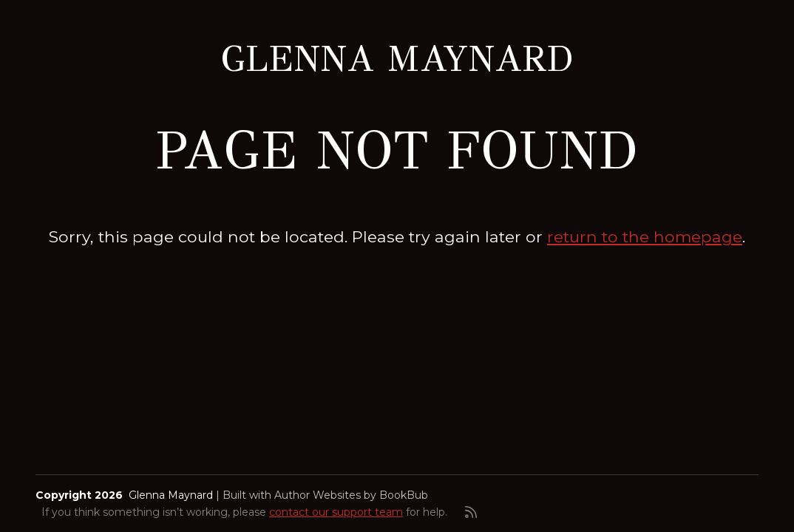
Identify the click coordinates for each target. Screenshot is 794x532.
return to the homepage (645, 236)
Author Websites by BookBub (351, 495)
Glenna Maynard (397, 59)
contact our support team (336, 512)
